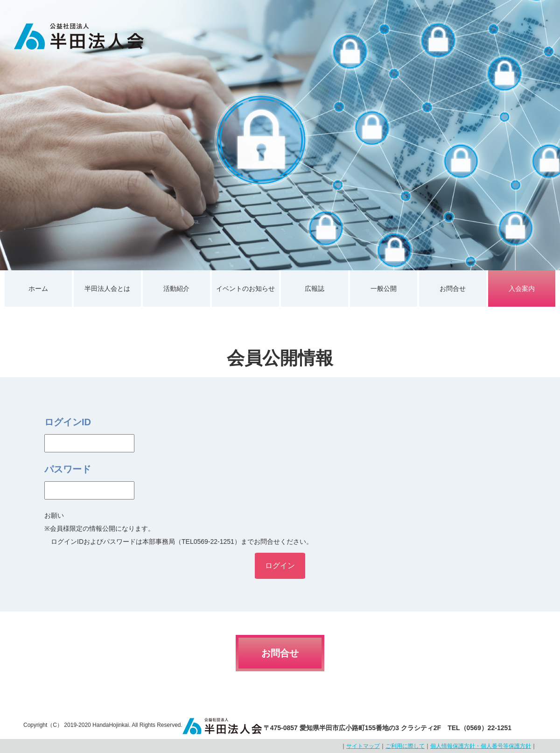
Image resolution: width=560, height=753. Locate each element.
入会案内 (522, 289)
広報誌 (315, 289)
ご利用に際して (405, 746)
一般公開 (384, 289)
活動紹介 (176, 289)
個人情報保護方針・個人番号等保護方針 (481, 746)
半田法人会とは (107, 289)
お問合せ (453, 289)
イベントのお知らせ (245, 289)
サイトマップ (363, 746)
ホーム (38, 289)
